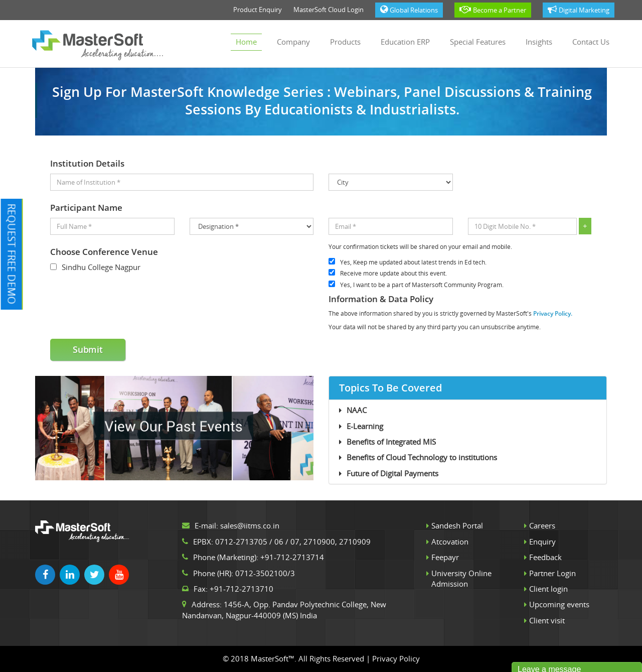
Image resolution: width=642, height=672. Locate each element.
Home (246, 42)
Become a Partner (493, 10)
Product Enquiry (258, 10)
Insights (539, 42)
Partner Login (552, 573)
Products (345, 42)
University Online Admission (461, 578)
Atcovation (450, 542)
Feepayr (445, 557)
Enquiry (542, 542)
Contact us (591, 42)
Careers (542, 525)
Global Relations (409, 10)
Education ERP (405, 42)
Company (293, 42)
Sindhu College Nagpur (101, 267)
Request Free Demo (12, 254)
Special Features (478, 42)
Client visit (547, 620)
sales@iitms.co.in (250, 525)
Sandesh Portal (457, 525)
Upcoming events (559, 604)
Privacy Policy (396, 658)
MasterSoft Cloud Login (329, 10)
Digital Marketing (579, 10)
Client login (548, 589)
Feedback (545, 557)
